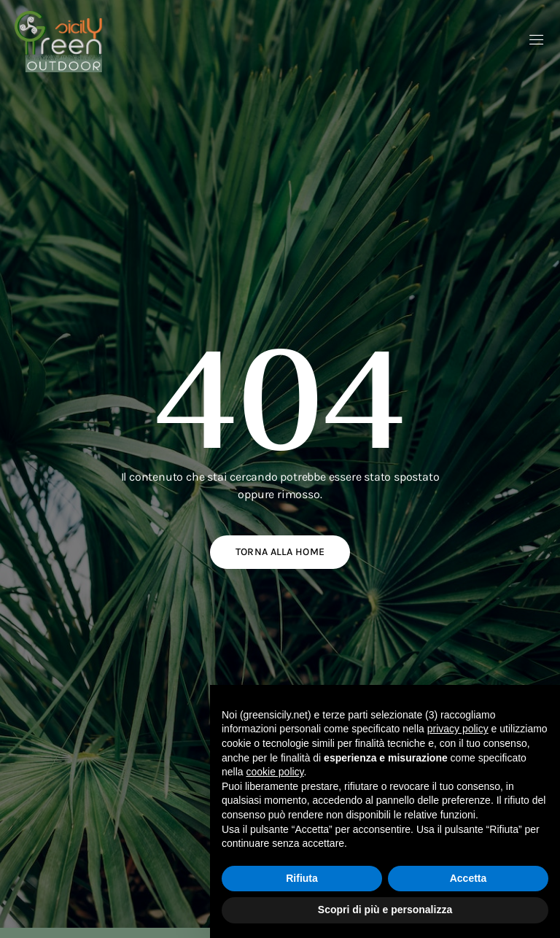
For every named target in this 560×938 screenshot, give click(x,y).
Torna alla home (280, 552)
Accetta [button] (468, 878)
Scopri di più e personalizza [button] (385, 910)
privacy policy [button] (458, 729)
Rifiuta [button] (302, 878)
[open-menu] (537, 41)
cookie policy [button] (275, 772)
